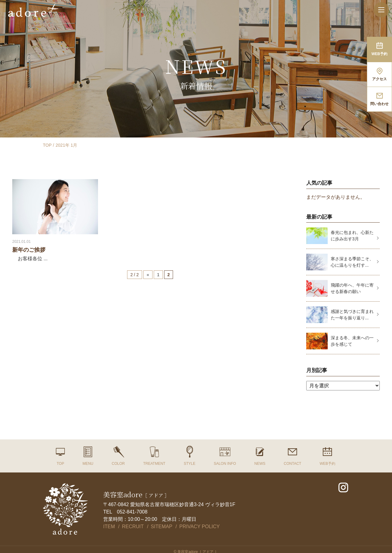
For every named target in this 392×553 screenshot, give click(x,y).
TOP (47, 145)
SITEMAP (161, 527)
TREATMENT (154, 464)
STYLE (190, 464)
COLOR (118, 464)
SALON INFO (225, 464)
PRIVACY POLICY (200, 527)
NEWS (260, 464)
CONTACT (293, 464)
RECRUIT (133, 527)
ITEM (109, 527)
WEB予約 (328, 464)
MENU (88, 464)
